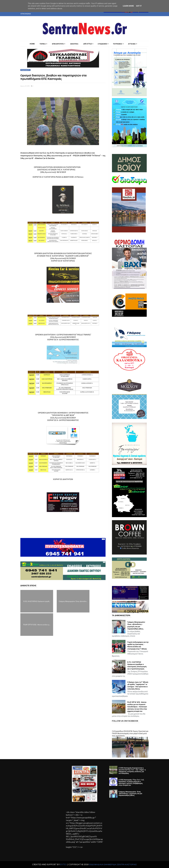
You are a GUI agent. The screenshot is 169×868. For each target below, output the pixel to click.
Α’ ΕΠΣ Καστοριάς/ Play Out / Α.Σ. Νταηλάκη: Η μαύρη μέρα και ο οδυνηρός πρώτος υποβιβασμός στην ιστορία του (131, 782)
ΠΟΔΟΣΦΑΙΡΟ (25, 70)
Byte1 (64, 864)
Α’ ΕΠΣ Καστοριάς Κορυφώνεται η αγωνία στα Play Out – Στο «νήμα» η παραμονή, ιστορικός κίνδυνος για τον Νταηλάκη (132, 771)
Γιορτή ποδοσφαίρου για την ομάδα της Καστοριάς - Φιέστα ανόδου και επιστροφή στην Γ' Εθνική (138, 646)
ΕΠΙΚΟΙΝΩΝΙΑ (26, 14)
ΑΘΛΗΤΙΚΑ (74, 44)
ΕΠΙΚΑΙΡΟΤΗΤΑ (59, 44)
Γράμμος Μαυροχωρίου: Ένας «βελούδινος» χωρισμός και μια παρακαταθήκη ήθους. (136, 625)
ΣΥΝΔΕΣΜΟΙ (103, 44)
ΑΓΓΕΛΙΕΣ (133, 44)
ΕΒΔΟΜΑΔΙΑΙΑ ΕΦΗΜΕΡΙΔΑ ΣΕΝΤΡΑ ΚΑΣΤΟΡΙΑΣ (113, 864)
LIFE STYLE (88, 44)
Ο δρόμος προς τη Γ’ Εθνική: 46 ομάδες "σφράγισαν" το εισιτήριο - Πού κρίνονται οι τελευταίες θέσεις (138, 686)
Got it (139, 6)
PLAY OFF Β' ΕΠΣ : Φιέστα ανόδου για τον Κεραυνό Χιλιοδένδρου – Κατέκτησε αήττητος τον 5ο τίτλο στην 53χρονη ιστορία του (137, 707)
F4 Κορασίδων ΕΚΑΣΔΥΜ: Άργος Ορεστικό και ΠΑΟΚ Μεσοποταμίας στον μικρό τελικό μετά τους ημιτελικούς (130, 733)
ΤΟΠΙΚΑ (43, 44)
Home (32, 44)
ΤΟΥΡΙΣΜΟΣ (118, 44)
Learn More (128, 6)
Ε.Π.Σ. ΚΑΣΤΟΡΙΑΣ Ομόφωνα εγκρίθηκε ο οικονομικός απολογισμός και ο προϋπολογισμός (137, 665)
